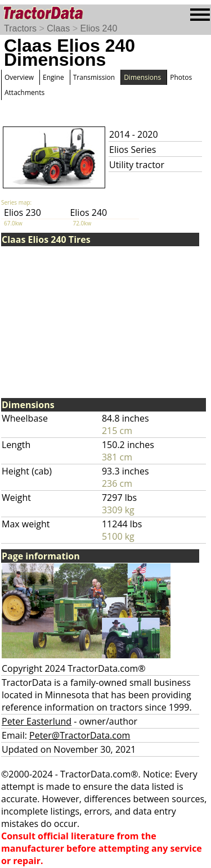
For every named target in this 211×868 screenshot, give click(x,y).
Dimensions (142, 77)
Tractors (20, 28)
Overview (19, 77)
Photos (181, 77)
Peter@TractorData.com (80, 735)
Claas (58, 28)
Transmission (94, 77)
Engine (53, 77)
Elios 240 (98, 28)
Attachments (24, 92)
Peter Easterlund (37, 721)
